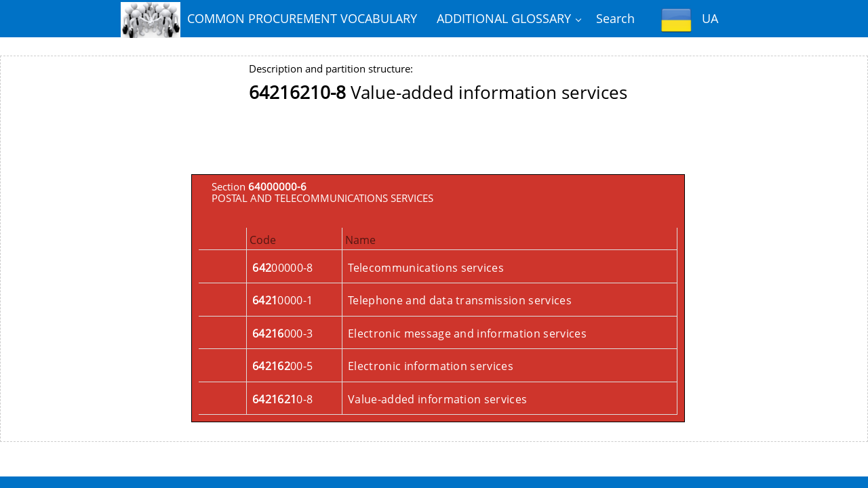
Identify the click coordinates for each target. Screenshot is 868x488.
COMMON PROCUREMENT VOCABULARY (269, 20)
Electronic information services (431, 366)
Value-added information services (437, 399)
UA (690, 20)
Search (615, 18)
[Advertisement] (438, 144)
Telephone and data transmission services (460, 300)
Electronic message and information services (467, 333)
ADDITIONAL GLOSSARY (504, 18)
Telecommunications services (426, 268)
